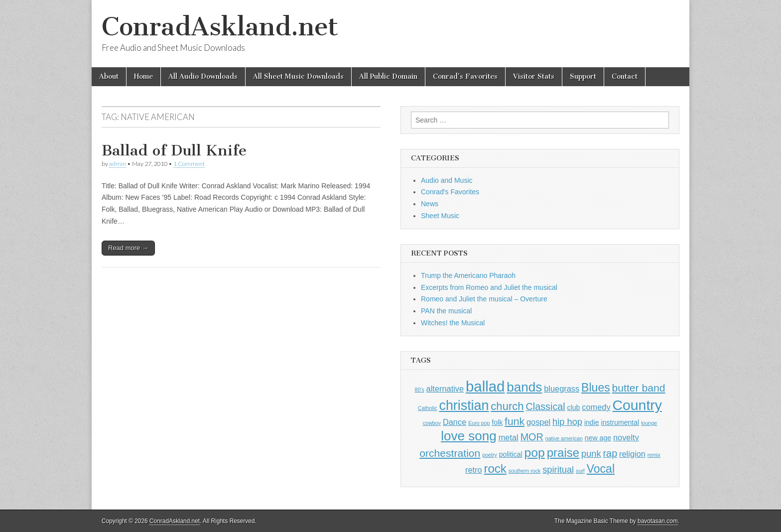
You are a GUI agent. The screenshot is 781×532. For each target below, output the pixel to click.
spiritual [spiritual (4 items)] (558, 469)
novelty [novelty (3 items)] (626, 437)
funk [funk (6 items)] (515, 421)
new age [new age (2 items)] (598, 438)
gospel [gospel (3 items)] (538, 422)
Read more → (128, 248)
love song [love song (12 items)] (469, 436)
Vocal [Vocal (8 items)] (601, 469)
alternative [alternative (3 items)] (445, 389)
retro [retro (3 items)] (474, 470)
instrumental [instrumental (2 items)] (620, 422)
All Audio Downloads (203, 76)
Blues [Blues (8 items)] (596, 388)
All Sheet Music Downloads (298, 76)
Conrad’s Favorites (465, 76)
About (109, 76)
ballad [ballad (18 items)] (485, 386)
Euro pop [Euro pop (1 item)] (479, 423)
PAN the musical (446, 311)
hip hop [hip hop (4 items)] (567, 422)
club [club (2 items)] (574, 407)
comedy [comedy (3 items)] (596, 407)
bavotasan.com (658, 521)
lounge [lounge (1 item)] (649, 423)
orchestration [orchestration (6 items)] (450, 453)
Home (143, 76)
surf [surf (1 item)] (580, 471)
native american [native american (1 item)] (564, 438)
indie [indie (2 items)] (592, 422)
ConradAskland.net (220, 27)
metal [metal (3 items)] (509, 437)
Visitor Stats (534, 76)
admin (118, 164)
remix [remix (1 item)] (654, 455)
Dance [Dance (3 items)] (455, 422)
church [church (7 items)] (507, 406)
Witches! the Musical (453, 323)
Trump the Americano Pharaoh (468, 275)
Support (583, 76)
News (430, 204)
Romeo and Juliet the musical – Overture (484, 299)
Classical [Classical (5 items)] (546, 406)
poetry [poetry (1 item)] (490, 455)
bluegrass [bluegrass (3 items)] (562, 389)
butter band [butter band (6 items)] (639, 388)
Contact (625, 76)
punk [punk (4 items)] (591, 454)
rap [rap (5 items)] (610, 453)
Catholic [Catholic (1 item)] (428, 408)
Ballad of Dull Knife (174, 150)
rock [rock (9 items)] (495, 468)
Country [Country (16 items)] (637, 405)
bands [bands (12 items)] (524, 387)
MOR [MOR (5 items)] (532, 437)
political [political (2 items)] (511, 454)
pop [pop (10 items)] (535, 453)
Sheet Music (440, 216)
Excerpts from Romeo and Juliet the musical (489, 287)
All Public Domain (388, 76)
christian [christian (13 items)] (464, 405)
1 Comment (189, 164)
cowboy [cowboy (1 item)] (432, 423)
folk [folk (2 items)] (497, 422)
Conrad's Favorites (450, 192)
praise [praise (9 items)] (563, 453)
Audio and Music (447, 180)
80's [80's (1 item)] (420, 390)
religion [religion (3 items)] (632, 454)
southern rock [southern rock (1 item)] (525, 471)
